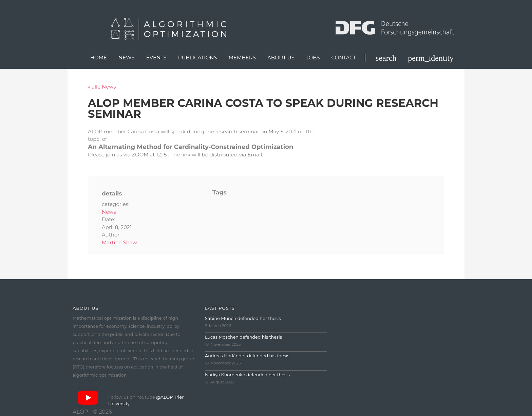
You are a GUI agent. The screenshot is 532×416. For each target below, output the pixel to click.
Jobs (313, 58)
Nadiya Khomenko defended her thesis (247, 375)
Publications (198, 58)
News (127, 58)
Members (242, 58)
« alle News (102, 87)
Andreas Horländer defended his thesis (247, 356)
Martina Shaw (119, 242)
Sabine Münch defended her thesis (243, 318)
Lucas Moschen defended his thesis (243, 337)
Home (99, 58)
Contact (344, 58)
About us (281, 58)
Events (156, 58)
